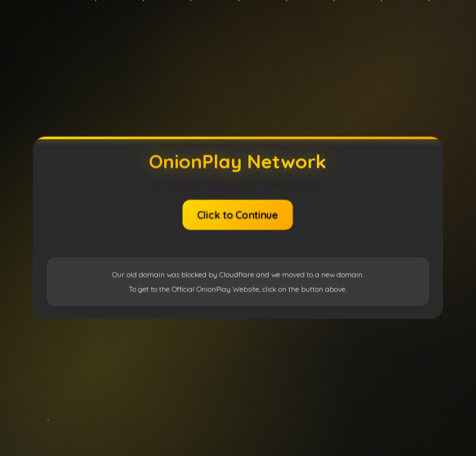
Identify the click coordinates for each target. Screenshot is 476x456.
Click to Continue (238, 215)
